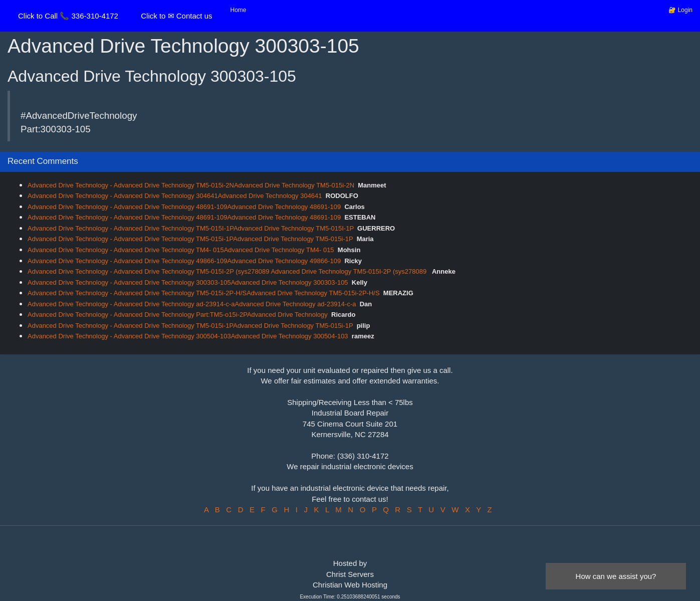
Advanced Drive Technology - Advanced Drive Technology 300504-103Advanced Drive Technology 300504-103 (188, 336)
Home (239, 10)
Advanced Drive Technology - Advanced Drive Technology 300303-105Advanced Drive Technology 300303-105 (188, 282)
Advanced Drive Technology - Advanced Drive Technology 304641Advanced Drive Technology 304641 (175, 196)
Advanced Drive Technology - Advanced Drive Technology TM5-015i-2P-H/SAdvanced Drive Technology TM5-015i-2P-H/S (204, 293)
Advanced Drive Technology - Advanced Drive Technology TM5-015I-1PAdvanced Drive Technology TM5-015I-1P (191, 228)
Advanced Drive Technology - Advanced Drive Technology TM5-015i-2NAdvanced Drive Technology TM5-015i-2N (191, 185)
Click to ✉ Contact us (176, 16)
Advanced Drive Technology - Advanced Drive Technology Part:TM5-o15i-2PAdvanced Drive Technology (178, 315)
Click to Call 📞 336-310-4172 (68, 16)
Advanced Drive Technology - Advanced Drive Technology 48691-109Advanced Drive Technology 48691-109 (184, 207)
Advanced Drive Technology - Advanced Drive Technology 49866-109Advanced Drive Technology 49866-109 (184, 261)
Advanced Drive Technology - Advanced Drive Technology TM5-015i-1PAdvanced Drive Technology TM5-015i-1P (190, 239)
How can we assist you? (616, 576)
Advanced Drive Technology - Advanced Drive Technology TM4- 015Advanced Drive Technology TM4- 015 (181, 250)
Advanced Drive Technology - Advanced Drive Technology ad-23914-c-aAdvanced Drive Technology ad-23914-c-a (192, 304)
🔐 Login (680, 10)
